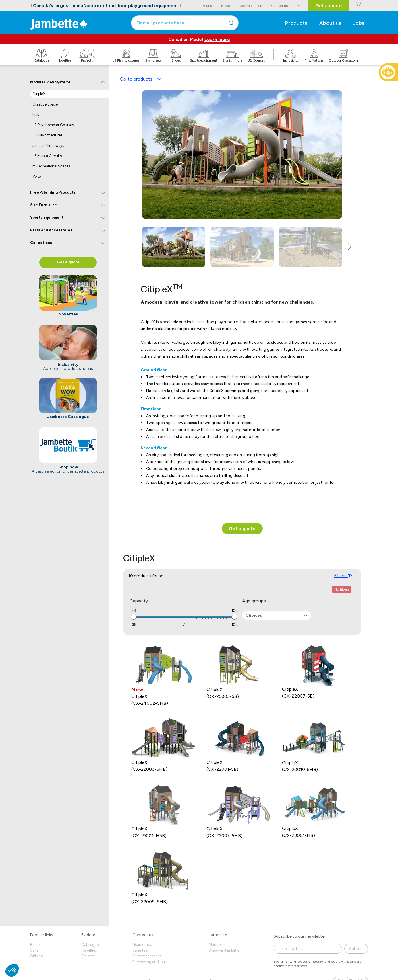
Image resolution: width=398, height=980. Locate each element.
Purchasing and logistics (153, 962)
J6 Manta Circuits (47, 156)
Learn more (217, 39)
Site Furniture (44, 205)
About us (330, 23)
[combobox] (185, 23)
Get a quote (329, 6)
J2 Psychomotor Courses (53, 125)
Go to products (141, 79)
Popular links (42, 935)
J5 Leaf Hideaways (48, 146)
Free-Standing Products (53, 192)
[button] (350, 247)
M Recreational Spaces (51, 166)
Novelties (89, 950)
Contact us (143, 935)
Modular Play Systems (50, 82)
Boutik (35, 945)
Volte (37, 176)
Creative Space (45, 104)
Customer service (147, 956)
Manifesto (217, 945)
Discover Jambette (224, 950)
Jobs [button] (359, 23)
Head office (142, 945)
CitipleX (39, 94)
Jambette (218, 935)
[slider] (134, 617)
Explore (88, 935)
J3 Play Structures (47, 135)
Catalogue (90, 945)
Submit (356, 949)
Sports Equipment (47, 217)
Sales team (141, 950)
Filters (343, 575)
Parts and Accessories (51, 230)
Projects (88, 956)
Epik (36, 115)
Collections (41, 243)
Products (296, 23)
